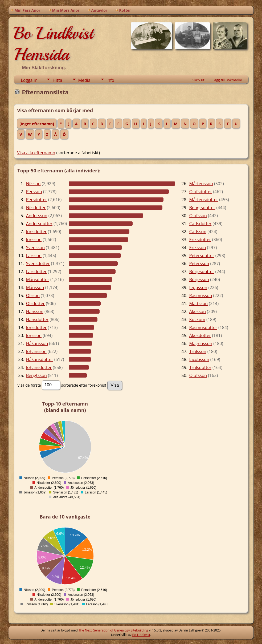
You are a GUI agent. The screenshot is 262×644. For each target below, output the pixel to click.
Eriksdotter (200, 240)
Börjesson (199, 280)
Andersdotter (39, 224)
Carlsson (198, 232)
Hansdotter (37, 319)
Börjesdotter (202, 272)
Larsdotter (36, 272)
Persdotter (37, 200)
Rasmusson (201, 295)
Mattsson (198, 303)
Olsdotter (35, 303)
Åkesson (198, 311)
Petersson (199, 264)
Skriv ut (198, 80)
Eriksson (198, 248)
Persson (34, 192)
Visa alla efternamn (36, 153)
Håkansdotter (40, 359)
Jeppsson (198, 287)
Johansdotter (39, 367)
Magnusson (201, 343)
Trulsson (198, 351)
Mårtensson (201, 184)
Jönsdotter (36, 232)
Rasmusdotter (203, 327)
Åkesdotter (200, 335)
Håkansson (37, 343)
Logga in (29, 80)
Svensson (35, 248)
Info (110, 80)
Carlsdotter (200, 224)
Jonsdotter (36, 327)
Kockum (197, 319)
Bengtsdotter (202, 208)
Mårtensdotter (204, 200)
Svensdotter (38, 264)
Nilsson (33, 184)
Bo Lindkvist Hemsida (54, 44)
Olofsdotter (201, 192)
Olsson (33, 295)
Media (84, 80)
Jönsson (34, 240)
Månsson (35, 287)
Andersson (37, 216)
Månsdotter (38, 280)
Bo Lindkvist (141, 635)
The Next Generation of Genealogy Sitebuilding (113, 630)
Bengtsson (36, 375)
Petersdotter (202, 256)
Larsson (34, 256)
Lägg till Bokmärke (227, 80)
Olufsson (198, 375)
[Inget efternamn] (37, 124)
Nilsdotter (36, 208)
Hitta (57, 80)
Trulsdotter (200, 367)
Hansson (35, 311)
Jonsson (34, 335)
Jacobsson (199, 359)
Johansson (36, 351)
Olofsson (198, 216)
